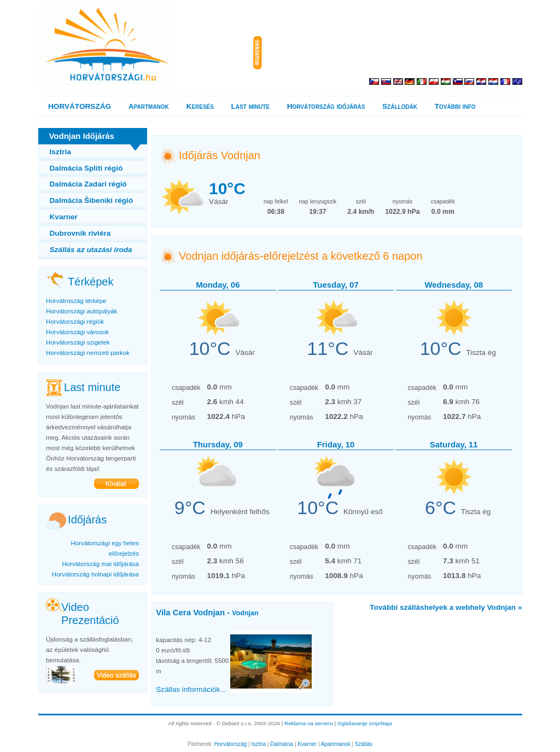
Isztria (60, 152)
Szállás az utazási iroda (91, 250)
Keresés (200, 106)
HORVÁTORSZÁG (80, 106)
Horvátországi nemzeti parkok (88, 353)
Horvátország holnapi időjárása (95, 574)
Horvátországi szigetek (78, 342)
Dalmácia (282, 744)
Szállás (364, 744)
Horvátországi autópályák (81, 311)
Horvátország (231, 744)
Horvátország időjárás (326, 106)
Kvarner (64, 217)
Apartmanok (149, 106)
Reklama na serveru (309, 723)
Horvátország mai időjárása (100, 564)
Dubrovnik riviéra (80, 233)
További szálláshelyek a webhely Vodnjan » (446, 607)
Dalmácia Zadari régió (88, 184)
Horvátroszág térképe (76, 301)
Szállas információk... (191, 689)
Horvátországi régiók (75, 322)
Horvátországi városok (77, 332)
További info (455, 106)
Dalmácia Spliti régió (86, 168)
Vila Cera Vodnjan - (207, 612)
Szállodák (400, 106)
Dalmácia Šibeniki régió (92, 200)
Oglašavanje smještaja (365, 723)
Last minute (250, 106)
